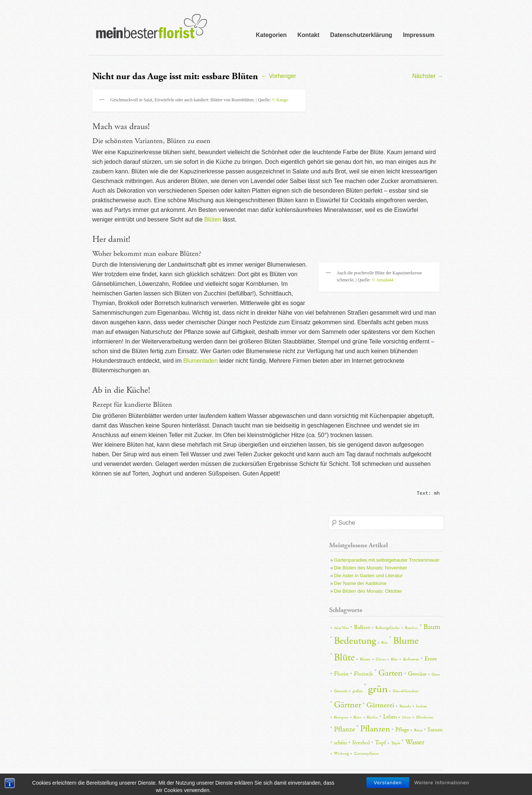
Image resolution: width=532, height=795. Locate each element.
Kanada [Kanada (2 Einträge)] (405, 706)
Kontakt (308, 35)
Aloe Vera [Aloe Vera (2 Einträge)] (341, 628)
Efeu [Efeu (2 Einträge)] (394, 659)
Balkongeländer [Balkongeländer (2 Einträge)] (388, 628)
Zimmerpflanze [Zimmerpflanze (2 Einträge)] (366, 754)
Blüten (213, 219)
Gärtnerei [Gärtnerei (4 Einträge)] (380, 705)
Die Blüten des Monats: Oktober (368, 591)
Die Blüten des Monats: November (371, 568)
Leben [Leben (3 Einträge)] (390, 717)
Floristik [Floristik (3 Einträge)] (364, 674)
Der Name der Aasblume (360, 583)
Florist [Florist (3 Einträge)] (341, 674)
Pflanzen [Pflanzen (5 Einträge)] (375, 729)
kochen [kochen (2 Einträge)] (422, 706)
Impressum (419, 35)
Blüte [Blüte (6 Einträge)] (344, 658)
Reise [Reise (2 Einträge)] (418, 730)
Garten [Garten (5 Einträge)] (391, 673)
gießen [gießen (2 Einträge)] (358, 691)
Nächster (428, 76)
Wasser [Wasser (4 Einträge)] (415, 742)
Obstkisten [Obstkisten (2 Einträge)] (425, 717)
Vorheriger (279, 76)
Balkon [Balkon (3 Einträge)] (362, 627)
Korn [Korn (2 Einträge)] (358, 717)
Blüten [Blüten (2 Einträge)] (365, 659)
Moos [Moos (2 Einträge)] (406, 717)
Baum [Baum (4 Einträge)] (432, 627)
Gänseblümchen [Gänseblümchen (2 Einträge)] (406, 691)
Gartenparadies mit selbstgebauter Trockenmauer (387, 560)
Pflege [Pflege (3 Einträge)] (402, 730)
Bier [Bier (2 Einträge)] (385, 643)
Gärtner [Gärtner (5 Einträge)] (348, 705)
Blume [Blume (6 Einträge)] (406, 641)
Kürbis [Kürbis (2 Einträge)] (372, 717)
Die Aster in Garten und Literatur (368, 576)
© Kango (280, 100)
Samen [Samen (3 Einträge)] (435, 730)
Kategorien (271, 35)
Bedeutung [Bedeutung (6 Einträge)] (355, 641)
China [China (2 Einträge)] (381, 659)
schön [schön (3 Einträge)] (340, 743)
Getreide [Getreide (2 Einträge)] (341, 691)
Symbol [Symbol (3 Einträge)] (361, 743)
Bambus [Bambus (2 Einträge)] (412, 628)
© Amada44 (382, 280)
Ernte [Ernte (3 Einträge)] (431, 659)
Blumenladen (200, 361)
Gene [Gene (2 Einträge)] (436, 674)
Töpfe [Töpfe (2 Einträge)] (396, 743)
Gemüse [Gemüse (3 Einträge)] (417, 674)
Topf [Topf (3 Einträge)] (381, 743)
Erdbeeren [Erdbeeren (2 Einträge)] (411, 659)
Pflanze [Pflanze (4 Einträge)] (345, 729)
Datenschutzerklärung (361, 35)
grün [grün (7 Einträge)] (378, 689)
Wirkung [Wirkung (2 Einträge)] (341, 754)
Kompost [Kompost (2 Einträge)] (341, 717)
